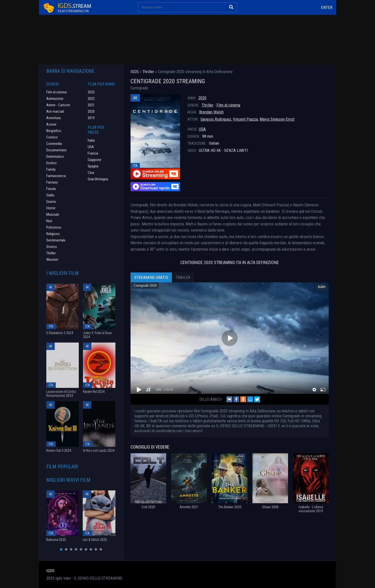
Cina (91, 173)
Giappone (94, 160)
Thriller (207, 105)
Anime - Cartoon (58, 105)
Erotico (52, 163)
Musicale (53, 214)
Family (51, 169)
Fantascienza (56, 176)
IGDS (50, 571)
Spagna (93, 166)
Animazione (55, 99)
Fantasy (52, 182)
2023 (91, 92)
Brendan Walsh (211, 112)
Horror (51, 208)
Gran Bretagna (98, 179)
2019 (91, 118)
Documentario (56, 150)
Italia (91, 140)
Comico (52, 137)
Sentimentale (56, 240)
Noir (49, 221)
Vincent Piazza (245, 119)
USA (202, 129)
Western (52, 260)
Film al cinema (228, 105)
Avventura (54, 118)
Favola (51, 189)
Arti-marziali (55, 111)
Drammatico (55, 157)
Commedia (54, 144)
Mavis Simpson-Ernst (277, 119)
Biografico (54, 131)
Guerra (51, 202)
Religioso (53, 234)
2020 (202, 98)
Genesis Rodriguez (216, 119)
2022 (91, 99)
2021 (91, 105)
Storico (52, 247)
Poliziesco (54, 227)
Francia (93, 153)
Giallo (50, 195)
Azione (51, 124)
